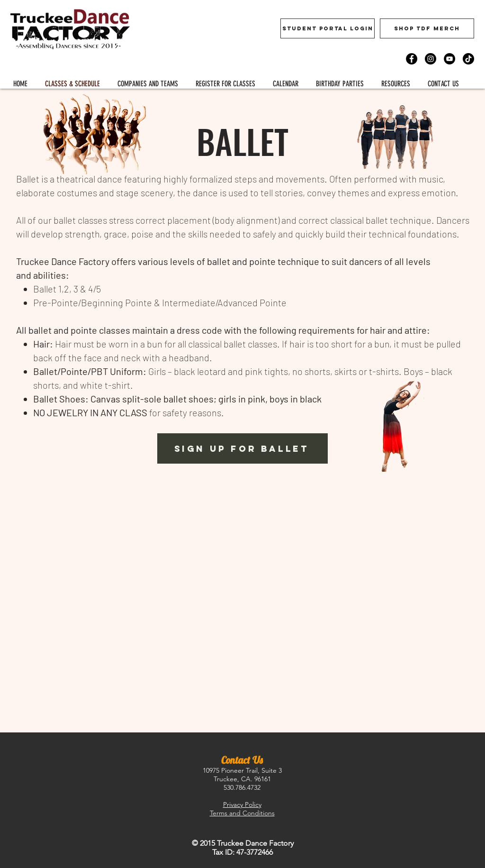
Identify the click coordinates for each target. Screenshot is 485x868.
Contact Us (242, 760)
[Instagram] (431, 59)
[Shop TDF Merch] (427, 28)
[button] (225, 84)
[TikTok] (468, 59)
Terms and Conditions (242, 813)
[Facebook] (412, 59)
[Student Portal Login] (328, 28)
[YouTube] (449, 59)
